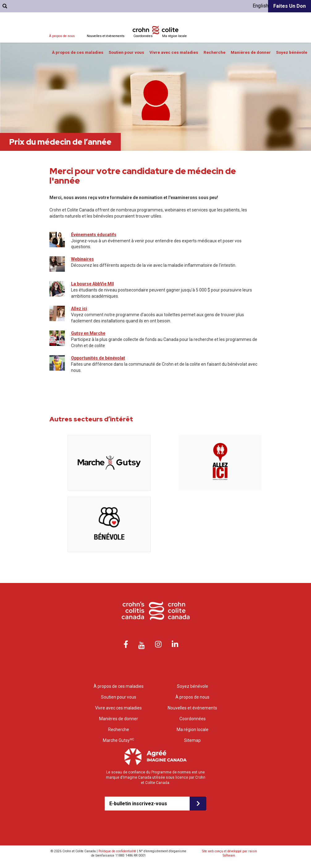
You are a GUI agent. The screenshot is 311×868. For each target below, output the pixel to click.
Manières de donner (251, 52)
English (261, 6)
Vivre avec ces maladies (174, 52)
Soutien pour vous (126, 52)
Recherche (214, 52)
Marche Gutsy (118, 740)
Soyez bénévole (292, 52)
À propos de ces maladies (78, 52)
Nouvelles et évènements (106, 36)
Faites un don (290, 6)
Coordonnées (143, 36)
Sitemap (192, 740)
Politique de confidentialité (117, 851)
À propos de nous (62, 36)
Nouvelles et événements (192, 708)
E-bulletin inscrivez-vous (138, 804)
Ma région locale (174, 36)
